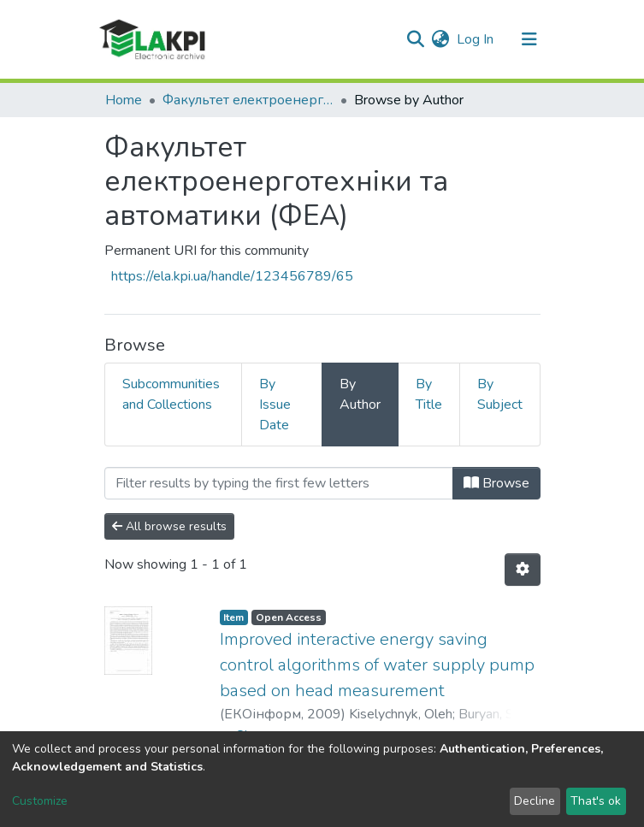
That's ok (596, 801)
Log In (476, 39)
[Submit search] (416, 39)
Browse (496, 483)
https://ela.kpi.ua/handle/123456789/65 (232, 276)
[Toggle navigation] (529, 39)
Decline (535, 801)
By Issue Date (275, 405)
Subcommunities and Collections (171, 394)
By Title (429, 394)
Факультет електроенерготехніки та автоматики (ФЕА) (248, 100)
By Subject (500, 394)
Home (124, 100)
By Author (360, 394)
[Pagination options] (523, 570)
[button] (441, 39)
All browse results (169, 526)
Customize (40, 801)
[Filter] (279, 483)
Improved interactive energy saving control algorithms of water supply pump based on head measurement (377, 665)
